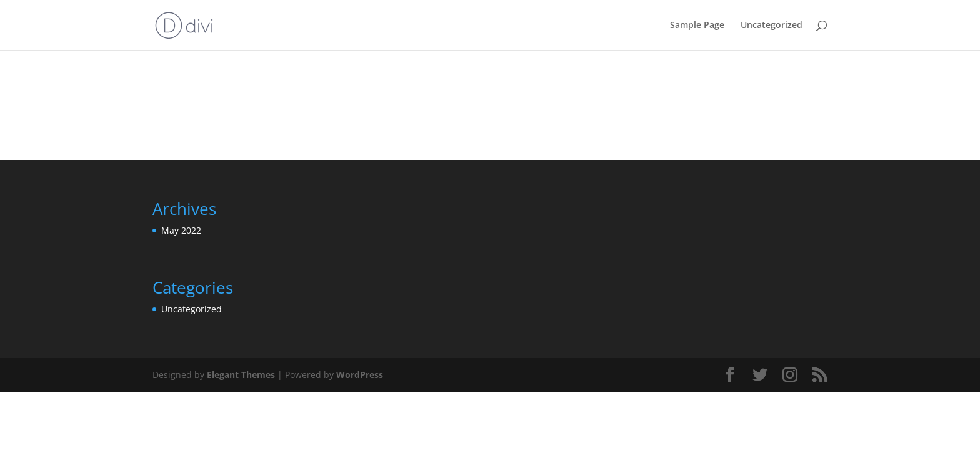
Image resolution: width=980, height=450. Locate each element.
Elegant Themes (241, 375)
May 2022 (181, 230)
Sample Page (697, 26)
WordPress (360, 375)
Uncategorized (772, 26)
